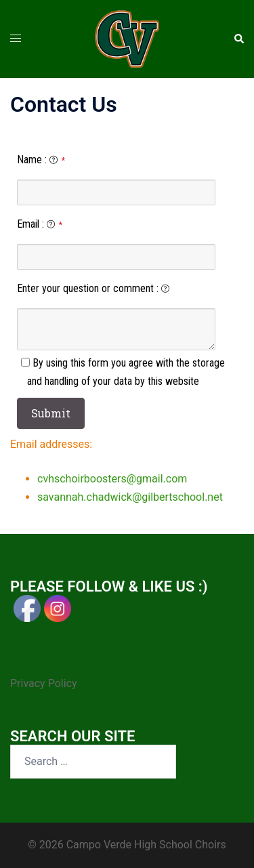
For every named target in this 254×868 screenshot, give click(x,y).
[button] (238, 39)
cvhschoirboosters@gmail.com (112, 479)
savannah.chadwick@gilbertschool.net (130, 497)
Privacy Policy (44, 683)
